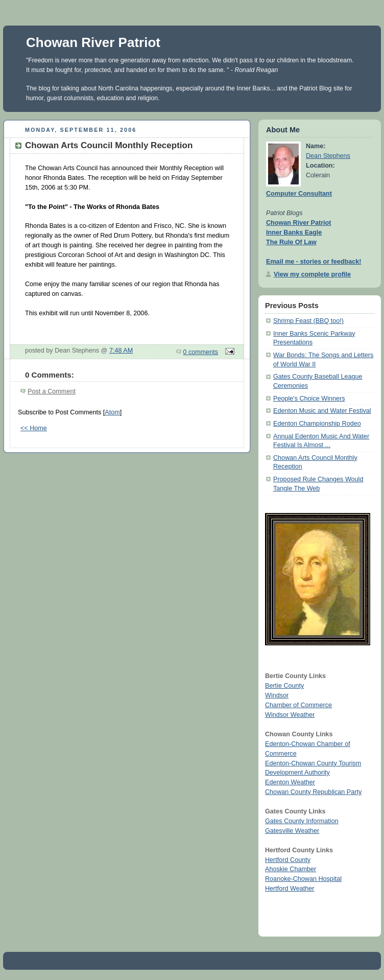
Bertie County (284, 686)
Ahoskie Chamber (291, 869)
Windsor (277, 695)
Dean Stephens (328, 156)
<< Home (34, 428)
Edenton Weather (290, 782)
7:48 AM (121, 351)
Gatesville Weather (292, 831)
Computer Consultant (299, 194)
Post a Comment (52, 391)
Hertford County (288, 860)
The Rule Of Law (291, 242)
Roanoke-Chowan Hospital (303, 879)
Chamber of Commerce (298, 705)
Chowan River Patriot (93, 42)
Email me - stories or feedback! (314, 262)
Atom (112, 412)
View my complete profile (312, 274)
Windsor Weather (290, 715)
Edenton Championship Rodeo (317, 424)
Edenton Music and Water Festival (322, 411)
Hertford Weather (290, 889)
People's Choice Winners (309, 399)
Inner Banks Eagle (294, 232)
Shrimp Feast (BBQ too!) (308, 321)
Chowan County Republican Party (313, 792)
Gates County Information (302, 821)
